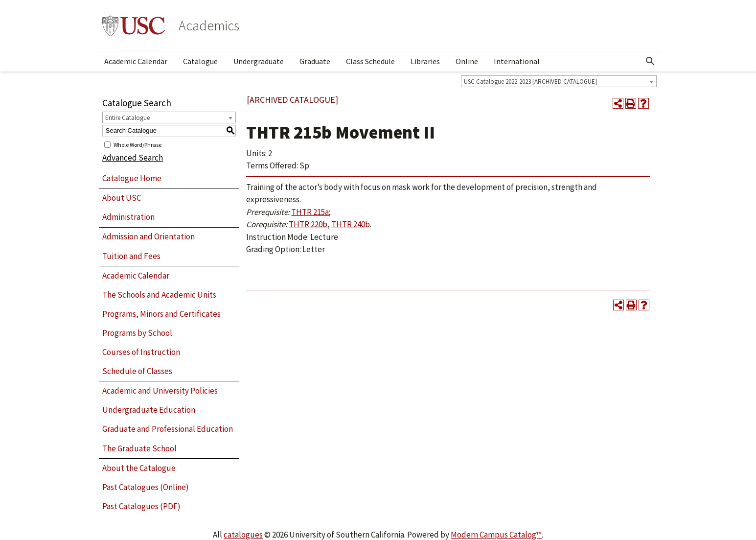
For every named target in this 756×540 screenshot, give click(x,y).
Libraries (425, 61)
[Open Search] (650, 61)
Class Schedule (370, 61)
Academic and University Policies (160, 391)
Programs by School (137, 333)
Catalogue (200, 61)
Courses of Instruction (141, 352)
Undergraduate (259, 61)
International (517, 61)
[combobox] (559, 81)
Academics (209, 25)
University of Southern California (134, 25)
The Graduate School (139, 448)
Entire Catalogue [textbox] (127, 118)
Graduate (315, 61)
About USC (122, 198)
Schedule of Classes (137, 371)
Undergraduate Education (149, 410)
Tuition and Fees (131, 256)
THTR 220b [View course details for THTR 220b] (308, 224)
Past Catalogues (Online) (146, 487)
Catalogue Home (132, 178)
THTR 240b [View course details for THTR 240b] (351, 224)
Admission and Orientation (149, 236)
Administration (128, 217)
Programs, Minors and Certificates (161, 314)
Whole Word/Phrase (137, 144)
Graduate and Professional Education (168, 429)
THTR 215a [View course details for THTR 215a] (310, 212)
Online (467, 61)
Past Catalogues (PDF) (141, 506)
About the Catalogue (139, 468)
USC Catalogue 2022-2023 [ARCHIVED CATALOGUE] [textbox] (530, 82)
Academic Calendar (136, 61)
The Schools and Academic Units (159, 295)
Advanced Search (133, 158)
